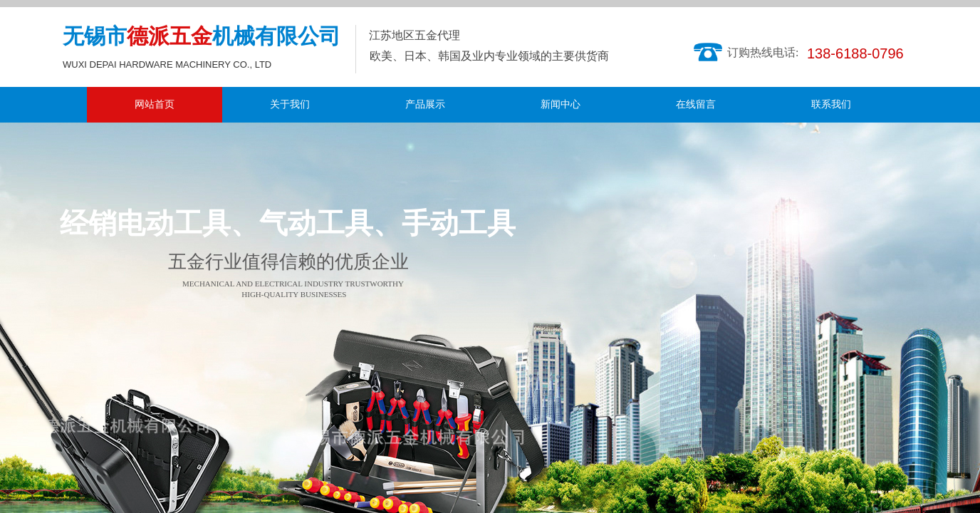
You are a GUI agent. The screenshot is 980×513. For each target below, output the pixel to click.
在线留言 (696, 104)
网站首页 (155, 104)
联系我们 (831, 104)
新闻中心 (561, 104)
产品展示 (425, 104)
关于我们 (290, 104)
